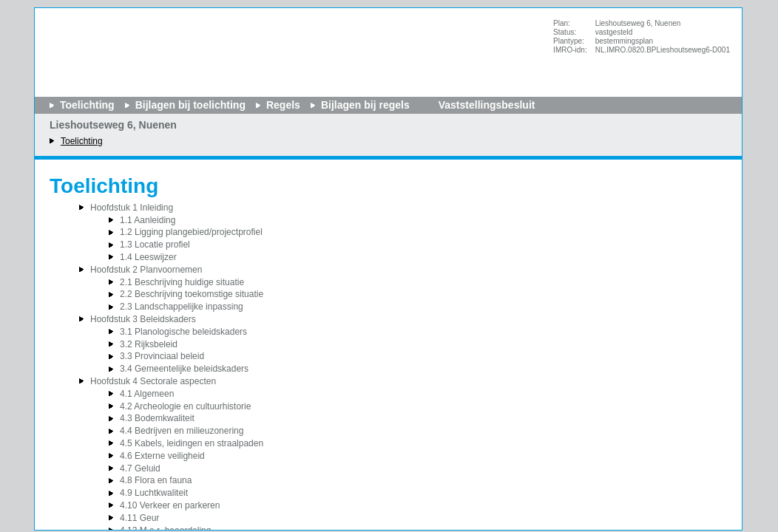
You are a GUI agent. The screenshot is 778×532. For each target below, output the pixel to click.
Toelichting (82, 141)
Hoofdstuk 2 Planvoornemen (146, 270)
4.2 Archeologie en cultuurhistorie (185, 406)
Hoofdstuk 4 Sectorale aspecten (153, 381)
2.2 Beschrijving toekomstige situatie (192, 294)
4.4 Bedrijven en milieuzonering (182, 431)
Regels (283, 105)
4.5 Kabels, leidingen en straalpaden (192, 443)
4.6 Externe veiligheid (162, 456)
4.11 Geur (139, 518)
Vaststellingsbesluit (487, 105)
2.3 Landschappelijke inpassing (182, 307)
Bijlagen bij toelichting (190, 105)
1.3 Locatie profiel (155, 245)
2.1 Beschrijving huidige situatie (182, 282)
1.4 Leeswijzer (148, 257)
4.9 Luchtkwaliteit (154, 493)
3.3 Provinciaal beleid (162, 356)
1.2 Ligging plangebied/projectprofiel (191, 232)
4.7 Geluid (140, 468)
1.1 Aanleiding (148, 220)
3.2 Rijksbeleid (149, 344)
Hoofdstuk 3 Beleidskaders (143, 319)
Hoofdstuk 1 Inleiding (132, 208)
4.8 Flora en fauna (156, 480)
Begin (18, 109)
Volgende (18, 153)
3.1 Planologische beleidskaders (183, 332)
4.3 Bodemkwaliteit (157, 418)
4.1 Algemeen (147, 394)
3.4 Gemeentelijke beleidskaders (184, 369)
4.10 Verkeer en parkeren (170, 505)
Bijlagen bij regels (365, 105)
